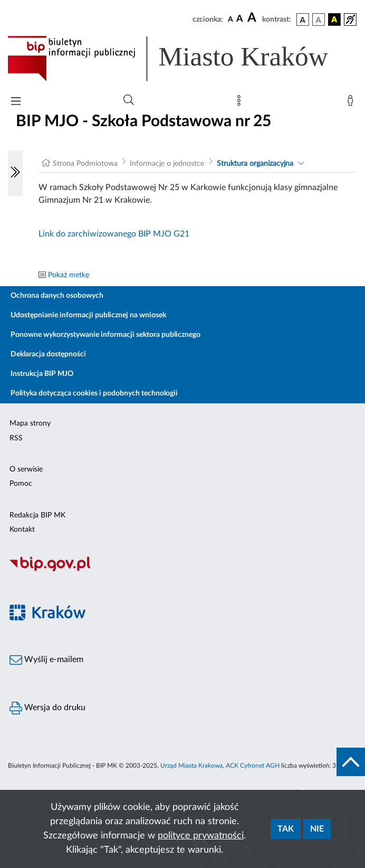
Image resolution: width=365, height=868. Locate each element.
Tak (286, 829)
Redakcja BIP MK (37, 515)
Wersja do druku (47, 708)
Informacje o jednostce (167, 164)
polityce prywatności (201, 836)
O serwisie (26, 469)
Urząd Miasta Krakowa (191, 766)
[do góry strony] (351, 762)
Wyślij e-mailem (46, 660)
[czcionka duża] (253, 18)
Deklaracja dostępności (48, 354)
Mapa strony (30, 423)
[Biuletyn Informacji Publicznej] (182, 570)
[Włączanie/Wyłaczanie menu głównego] (16, 102)
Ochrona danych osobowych (57, 296)
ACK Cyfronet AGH (253, 766)
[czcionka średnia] (240, 19)
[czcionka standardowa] (230, 19)
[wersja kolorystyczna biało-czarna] (319, 20)
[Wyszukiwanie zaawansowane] (129, 100)
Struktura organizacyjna (255, 164)
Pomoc (21, 484)
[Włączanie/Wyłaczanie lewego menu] (15, 173)
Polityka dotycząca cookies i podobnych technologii (94, 393)
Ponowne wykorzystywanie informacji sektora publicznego (105, 335)
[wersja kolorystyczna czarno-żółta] (334, 20)
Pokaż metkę (69, 275)
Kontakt (22, 530)
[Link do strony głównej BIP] (182, 59)
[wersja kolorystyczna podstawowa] (303, 20)
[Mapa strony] (241, 103)
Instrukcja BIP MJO (42, 374)
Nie (317, 829)
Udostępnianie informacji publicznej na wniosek (88, 315)
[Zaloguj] (352, 103)
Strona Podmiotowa (85, 164)
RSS (16, 438)
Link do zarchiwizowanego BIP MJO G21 (114, 234)
